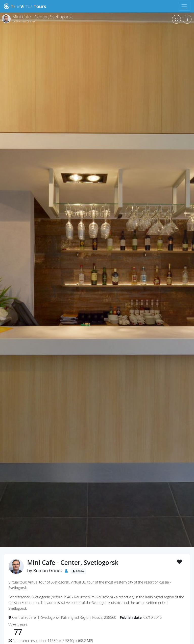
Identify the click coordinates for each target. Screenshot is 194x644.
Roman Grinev (48, 570)
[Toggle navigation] (184, 6)
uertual (25, 6)
